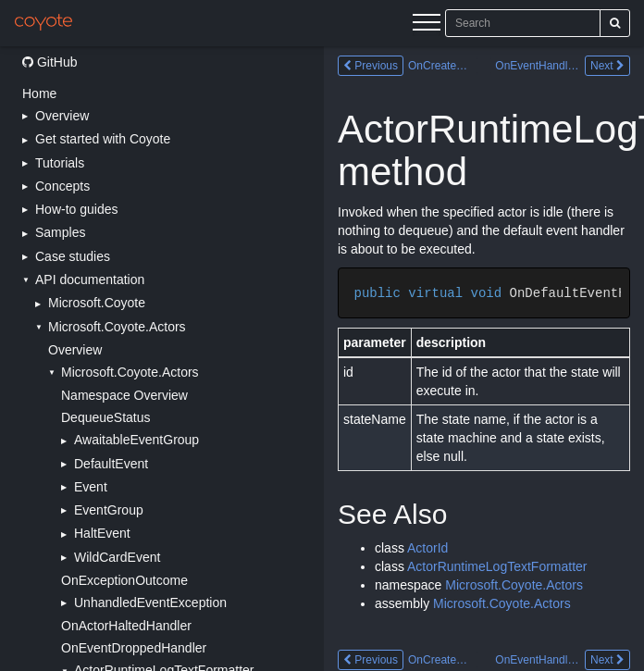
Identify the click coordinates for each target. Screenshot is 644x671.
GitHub (50, 62)
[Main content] (484, 359)
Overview (75, 350)
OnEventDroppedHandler (134, 648)
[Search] (615, 23)
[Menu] (427, 25)
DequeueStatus (106, 417)
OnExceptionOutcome (124, 580)
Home (39, 93)
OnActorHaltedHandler (126, 626)
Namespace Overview (124, 395)
